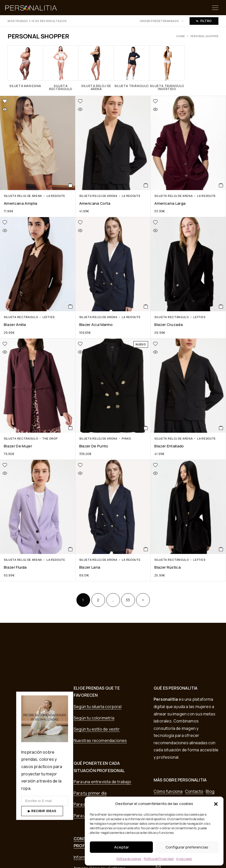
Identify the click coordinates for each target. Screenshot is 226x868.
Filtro (204, 21)
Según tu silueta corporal (98, 707)
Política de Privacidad (159, 859)
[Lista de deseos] (28, 101)
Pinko (126, 438)
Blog (210, 791)
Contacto (194, 791)
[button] (216, 804)
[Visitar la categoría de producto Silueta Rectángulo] (61, 68)
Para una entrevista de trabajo (102, 782)
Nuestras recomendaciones (100, 740)
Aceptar (121, 847)
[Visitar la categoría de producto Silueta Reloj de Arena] (96, 68)
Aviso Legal (184, 859)
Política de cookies (129, 859)
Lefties (49, 317)
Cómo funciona (168, 791)
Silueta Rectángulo (21, 317)
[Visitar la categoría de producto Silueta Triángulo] (132, 66)
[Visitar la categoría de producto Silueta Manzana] (25, 66)
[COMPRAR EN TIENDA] (70, 185)
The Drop (50, 438)
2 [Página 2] (98, 600)
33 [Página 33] (128, 600)
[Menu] (215, 8)
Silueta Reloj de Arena (23, 196)
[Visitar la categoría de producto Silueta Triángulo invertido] (167, 68)
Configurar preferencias (187, 847)
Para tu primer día (90, 793)
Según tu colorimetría (94, 718)
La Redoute (56, 196)
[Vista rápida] (17, 109)
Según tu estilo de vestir (97, 729)
